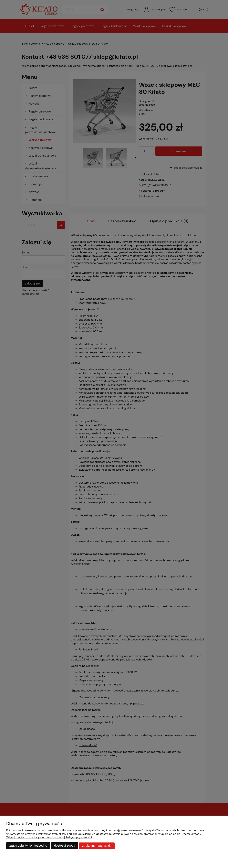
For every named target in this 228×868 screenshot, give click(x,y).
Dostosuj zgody (65, 846)
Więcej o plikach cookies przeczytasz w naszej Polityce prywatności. (49, 838)
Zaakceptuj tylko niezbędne (28, 846)
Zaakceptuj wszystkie (97, 846)
